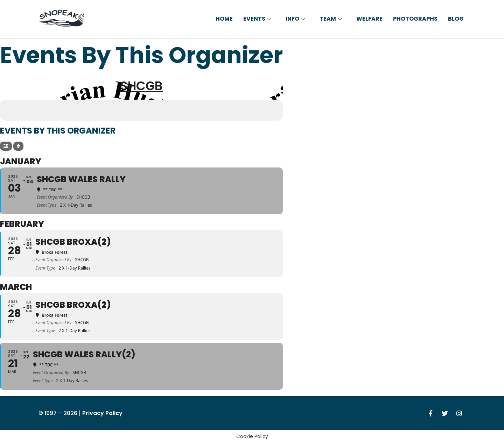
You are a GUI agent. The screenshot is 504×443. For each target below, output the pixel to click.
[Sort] (18, 146)
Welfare (369, 19)
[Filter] (6, 146)
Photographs (415, 19)
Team (332, 19)
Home (224, 19)
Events (258, 19)
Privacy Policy (102, 413)
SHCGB (141, 86)
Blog (456, 19)
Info (296, 19)
